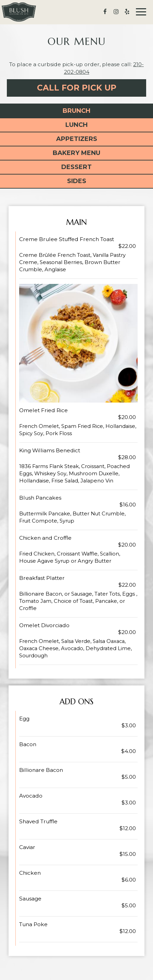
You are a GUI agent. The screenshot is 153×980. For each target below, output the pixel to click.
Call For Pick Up (77, 88)
